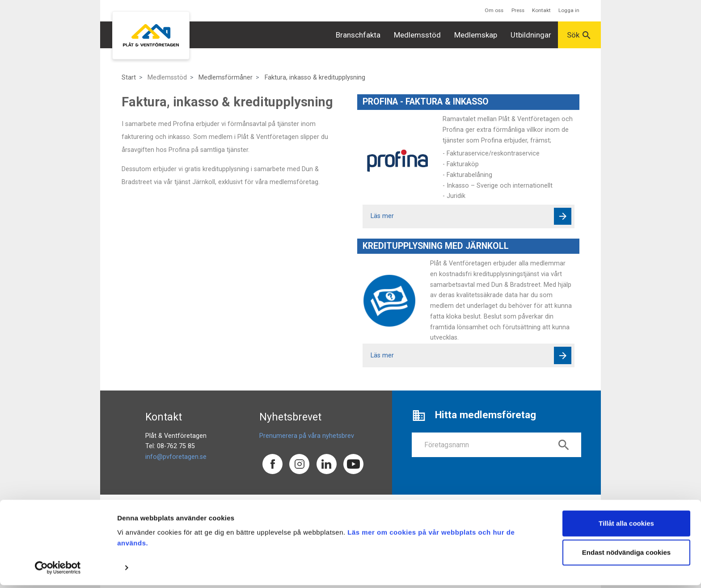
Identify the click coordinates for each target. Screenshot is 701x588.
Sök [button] (579, 35)
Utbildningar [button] (531, 35)
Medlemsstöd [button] (417, 35)
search (564, 445)
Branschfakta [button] (358, 35)
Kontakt (541, 10)
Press (518, 10)
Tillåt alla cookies (626, 526)
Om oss (494, 10)
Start (129, 78)
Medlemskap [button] (476, 35)
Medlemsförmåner (226, 78)
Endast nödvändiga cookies (626, 555)
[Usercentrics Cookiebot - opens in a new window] (58, 571)
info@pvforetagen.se (176, 457)
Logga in (569, 10)
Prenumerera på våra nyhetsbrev (307, 436)
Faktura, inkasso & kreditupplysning (315, 78)
